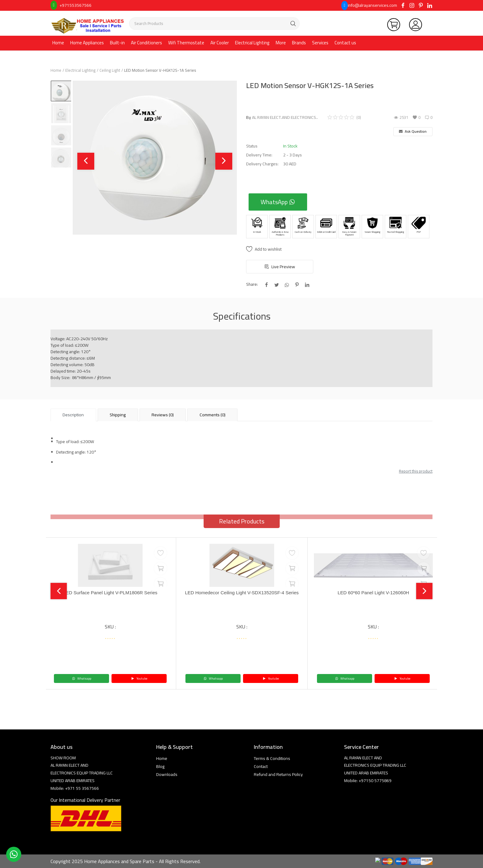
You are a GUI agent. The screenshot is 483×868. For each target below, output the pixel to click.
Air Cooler (220, 43)
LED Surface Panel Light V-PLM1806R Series (110, 593)
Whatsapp (82, 678)
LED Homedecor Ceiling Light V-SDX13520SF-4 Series (242, 596)
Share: (252, 284)
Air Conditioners (146, 43)
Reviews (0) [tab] (163, 415)
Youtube (139, 678)
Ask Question (413, 131)
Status (252, 146)
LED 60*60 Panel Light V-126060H (373, 593)
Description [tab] (73, 415)
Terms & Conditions (272, 758)
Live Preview (280, 267)
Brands (299, 43)
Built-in (117, 43)
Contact (261, 766)
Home (58, 43)
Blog (160, 766)
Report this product (416, 471)
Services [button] (320, 43)
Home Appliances (87, 43)
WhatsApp (278, 202)
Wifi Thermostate (186, 43)
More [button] (281, 43)
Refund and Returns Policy (278, 774)
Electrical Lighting (252, 43)
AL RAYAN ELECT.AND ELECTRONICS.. (285, 117)
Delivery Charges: (262, 164)
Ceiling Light (110, 70)
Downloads (167, 774)
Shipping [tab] (118, 415)
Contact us (345, 43)
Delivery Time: (259, 155)
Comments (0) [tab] (213, 415)
